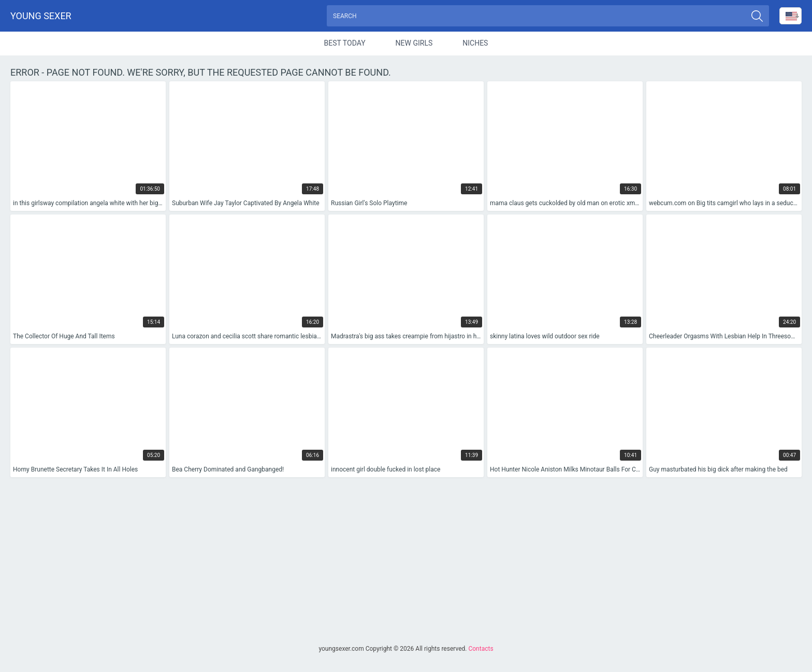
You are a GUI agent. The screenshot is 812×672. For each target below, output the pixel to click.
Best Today (345, 44)
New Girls (414, 44)
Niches (475, 44)
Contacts (481, 649)
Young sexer (41, 16)
